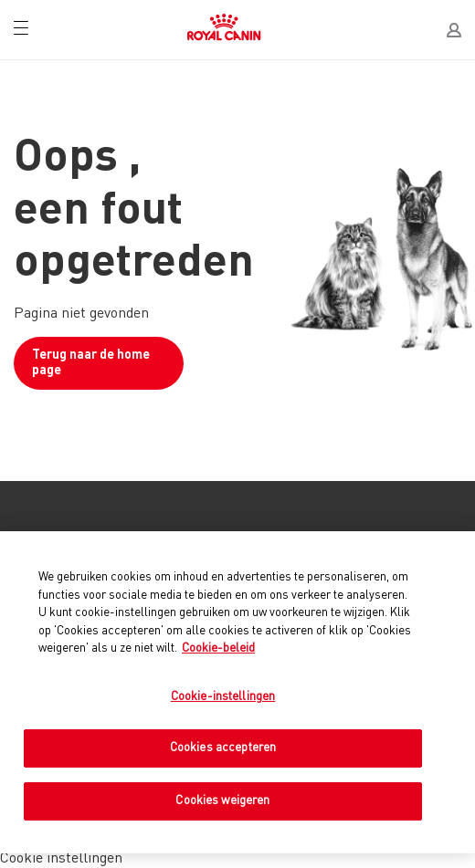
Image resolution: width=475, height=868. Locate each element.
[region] (237, 692)
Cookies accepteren (223, 748)
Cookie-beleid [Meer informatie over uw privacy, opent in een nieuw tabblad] (218, 648)
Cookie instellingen (61, 859)
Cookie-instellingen (223, 697)
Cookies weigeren (222, 801)
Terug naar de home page (91, 363)
